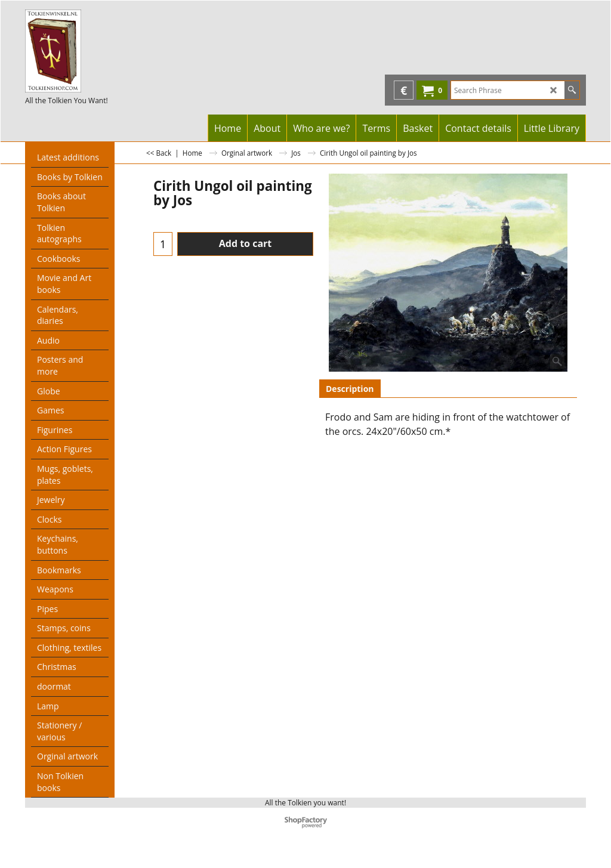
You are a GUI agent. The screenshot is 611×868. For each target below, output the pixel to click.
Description (350, 389)
